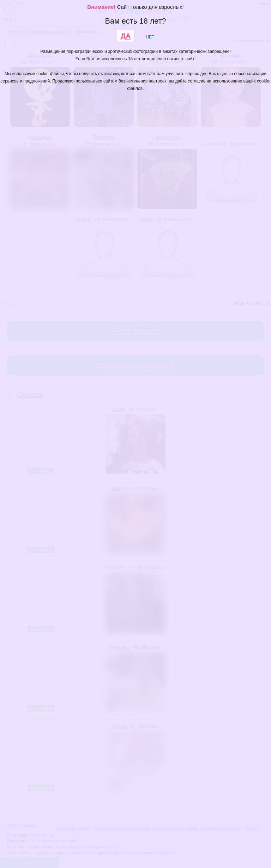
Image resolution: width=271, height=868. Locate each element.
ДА (126, 36)
